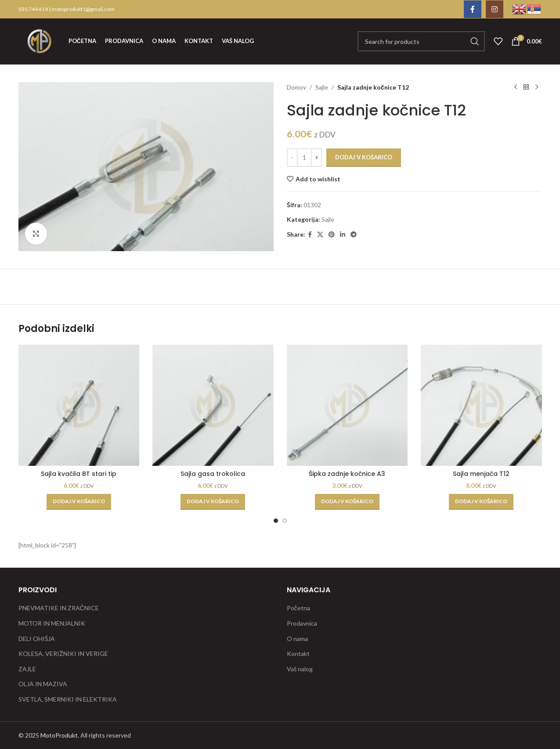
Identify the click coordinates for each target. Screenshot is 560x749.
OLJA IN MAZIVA (43, 684)
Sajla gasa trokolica (213, 474)
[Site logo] (39, 41)
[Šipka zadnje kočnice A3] (347, 405)
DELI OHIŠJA (37, 639)
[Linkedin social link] (343, 235)
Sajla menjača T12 (481, 474)
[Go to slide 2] (285, 521)
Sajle (322, 87)
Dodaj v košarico (364, 157)
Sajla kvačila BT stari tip (79, 474)
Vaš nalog (300, 669)
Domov (296, 87)
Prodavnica (302, 623)
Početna (298, 608)
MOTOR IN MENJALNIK (52, 623)
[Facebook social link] (473, 9)
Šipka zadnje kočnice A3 (347, 474)
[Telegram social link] (354, 235)
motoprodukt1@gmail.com (83, 9)
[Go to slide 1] (276, 521)
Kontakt (298, 654)
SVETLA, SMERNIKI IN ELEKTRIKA (68, 699)
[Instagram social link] (495, 9)
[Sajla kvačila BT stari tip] (79, 405)
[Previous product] (516, 87)
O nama (297, 639)
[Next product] (537, 87)
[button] (79, 502)
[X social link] (320, 235)
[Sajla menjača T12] (481, 405)
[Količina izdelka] (304, 158)
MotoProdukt (59, 735)
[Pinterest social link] (332, 235)
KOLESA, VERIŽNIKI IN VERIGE (63, 654)
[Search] (421, 41)
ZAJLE (27, 669)
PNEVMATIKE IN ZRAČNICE (59, 608)
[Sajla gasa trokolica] (213, 405)
